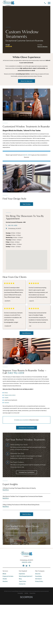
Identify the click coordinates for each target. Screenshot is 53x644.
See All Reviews (27, 305)
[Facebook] (23, 511)
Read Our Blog (26, 460)
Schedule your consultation (21, 366)
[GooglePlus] (26, 511)
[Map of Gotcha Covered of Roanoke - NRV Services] (26, 232)
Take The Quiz (27, 176)
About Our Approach (27, 81)
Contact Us (22, 530)
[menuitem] (20, 539)
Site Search (38, 525)
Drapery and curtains (10, 341)
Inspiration (22, 519)
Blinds (6, 338)
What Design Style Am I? (26, 522)
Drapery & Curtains (8, 522)
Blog (20, 525)
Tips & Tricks (22, 527)
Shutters (7, 348)
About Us (38, 519)
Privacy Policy (39, 527)
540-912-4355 (13, 197)
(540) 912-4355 (27, 155)
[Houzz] (30, 511)
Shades (6, 343)
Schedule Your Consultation (27, 373)
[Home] (8, 3)
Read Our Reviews (42, 47)
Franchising (38, 522)
